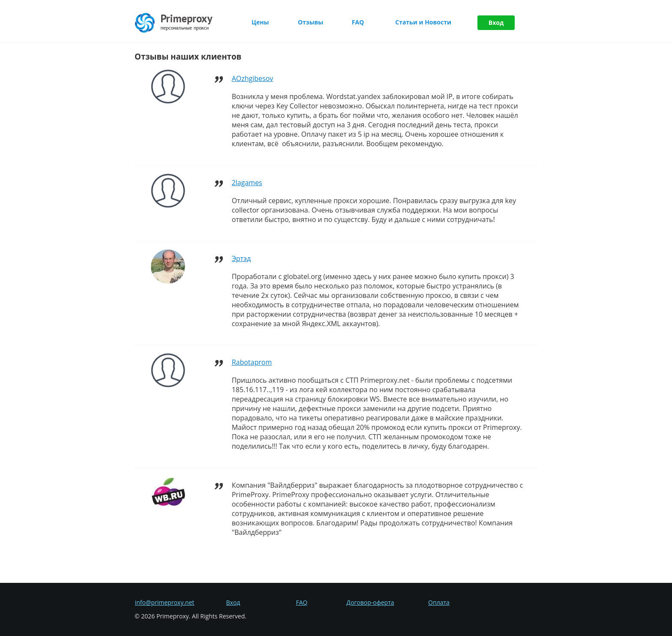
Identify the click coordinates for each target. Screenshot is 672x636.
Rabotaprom (252, 362)
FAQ (358, 22)
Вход (496, 22)
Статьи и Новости (423, 22)
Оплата (439, 602)
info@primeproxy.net (165, 602)
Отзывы (310, 22)
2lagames (247, 183)
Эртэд (241, 258)
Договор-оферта (370, 602)
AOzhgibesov (253, 78)
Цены (260, 22)
